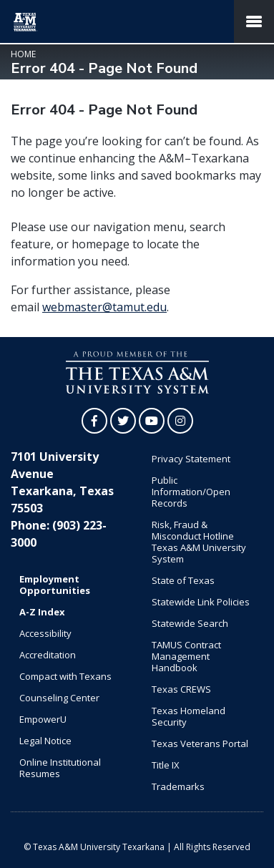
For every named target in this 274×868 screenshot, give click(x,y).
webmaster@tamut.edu (104, 307)
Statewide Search (190, 623)
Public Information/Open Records (191, 492)
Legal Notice (45, 741)
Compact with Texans (65, 676)
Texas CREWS (181, 689)
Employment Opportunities (55, 585)
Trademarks (178, 786)
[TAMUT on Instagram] (180, 421)
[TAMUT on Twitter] (123, 421)
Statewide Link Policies (201, 602)
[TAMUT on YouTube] (152, 421)
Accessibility (45, 633)
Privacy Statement (191, 459)
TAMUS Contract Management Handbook (186, 656)
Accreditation (48, 655)
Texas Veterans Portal (200, 743)
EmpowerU (43, 719)
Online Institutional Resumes (60, 768)
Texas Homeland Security (189, 716)
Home (23, 54)
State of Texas (183, 580)
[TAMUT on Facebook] (94, 421)
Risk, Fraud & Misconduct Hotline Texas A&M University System (199, 542)
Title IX (166, 765)
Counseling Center (59, 698)
